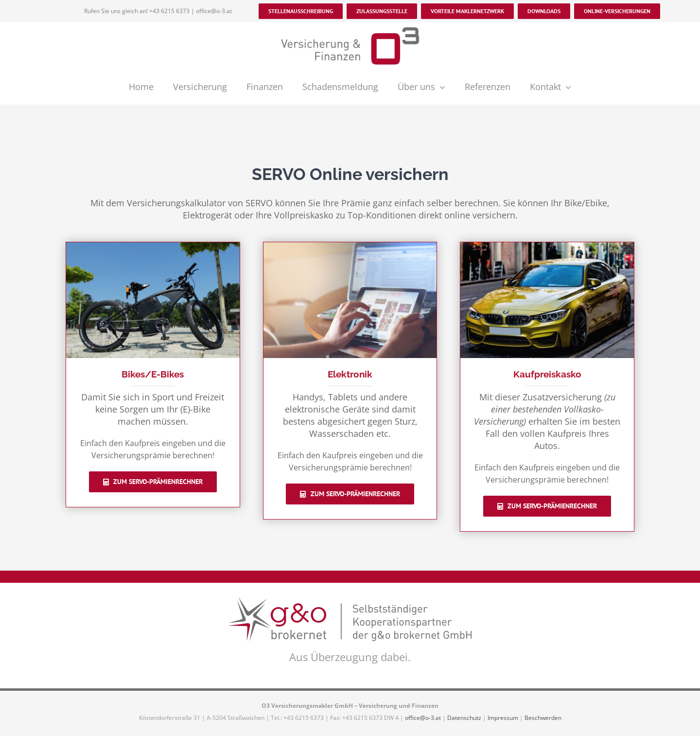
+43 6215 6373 (169, 11)
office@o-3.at (214, 11)
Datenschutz (464, 718)
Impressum (503, 718)
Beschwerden (543, 718)
